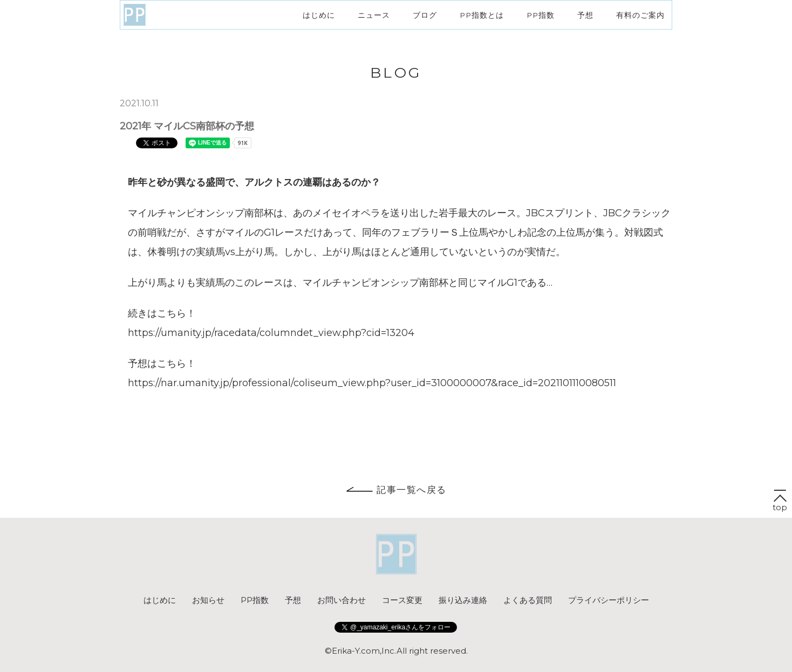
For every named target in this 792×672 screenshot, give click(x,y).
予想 (585, 15)
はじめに (319, 15)
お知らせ (208, 600)
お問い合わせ (342, 600)
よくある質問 (528, 600)
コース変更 (402, 600)
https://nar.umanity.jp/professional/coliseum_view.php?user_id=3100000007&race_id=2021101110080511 (372, 383)
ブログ (425, 15)
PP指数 (541, 15)
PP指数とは (482, 15)
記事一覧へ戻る (396, 490)
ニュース (374, 15)
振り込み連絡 (463, 600)
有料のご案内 (640, 15)
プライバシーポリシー (609, 600)
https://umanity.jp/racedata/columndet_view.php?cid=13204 (271, 333)
